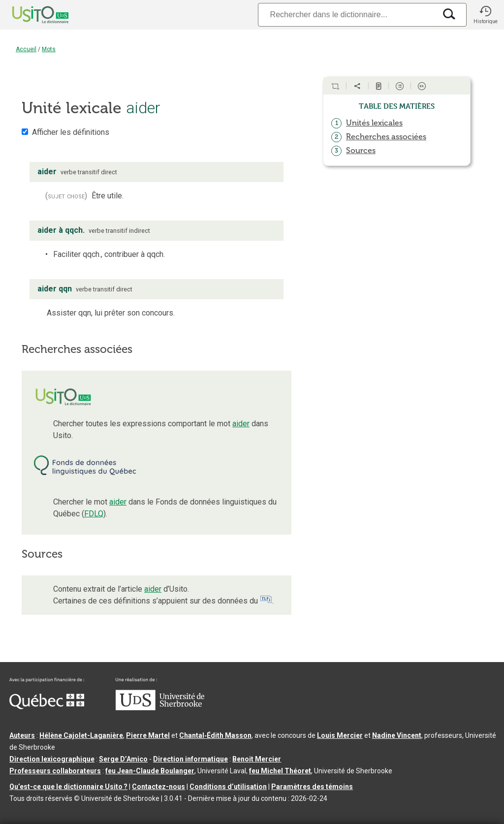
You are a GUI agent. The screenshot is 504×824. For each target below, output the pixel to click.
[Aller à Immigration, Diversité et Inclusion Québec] (47, 707)
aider (241, 424)
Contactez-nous (158, 787)
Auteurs (22, 735)
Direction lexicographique (52, 759)
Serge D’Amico (123, 759)
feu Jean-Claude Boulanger (150, 771)
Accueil (26, 49)
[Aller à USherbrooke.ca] (160, 708)
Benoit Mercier (257, 759)
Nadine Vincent (397, 735)
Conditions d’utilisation (228, 787)
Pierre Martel (148, 735)
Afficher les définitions (71, 132)
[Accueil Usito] (30, 15)
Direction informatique (190, 759)
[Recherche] (347, 15)
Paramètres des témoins (312, 787)
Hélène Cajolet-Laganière (81, 735)
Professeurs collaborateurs (55, 771)
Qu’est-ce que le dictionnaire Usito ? (68, 787)
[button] (485, 15)
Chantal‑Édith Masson (215, 735)
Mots (49, 49)
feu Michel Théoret (280, 771)
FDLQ (94, 514)
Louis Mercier (340, 735)
